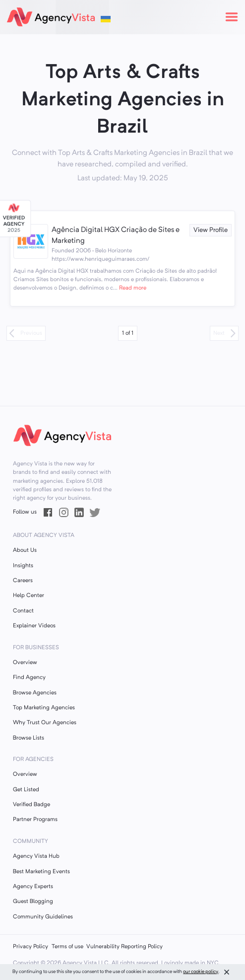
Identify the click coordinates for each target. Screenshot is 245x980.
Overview (25, 663)
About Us (25, 550)
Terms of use (67, 947)
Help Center (29, 596)
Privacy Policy (31, 947)
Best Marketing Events (41, 872)
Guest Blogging (33, 902)
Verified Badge (31, 805)
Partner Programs (35, 820)
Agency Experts (33, 887)
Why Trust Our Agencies (45, 723)
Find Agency (29, 678)
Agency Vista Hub (36, 856)
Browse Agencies (35, 693)
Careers (23, 581)
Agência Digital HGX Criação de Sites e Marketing (116, 236)
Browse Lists (29, 738)
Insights (23, 566)
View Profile (211, 230)
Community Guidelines (43, 917)
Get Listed (26, 790)
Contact (23, 611)
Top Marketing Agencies (44, 708)
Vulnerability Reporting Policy (124, 947)
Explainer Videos (34, 626)
